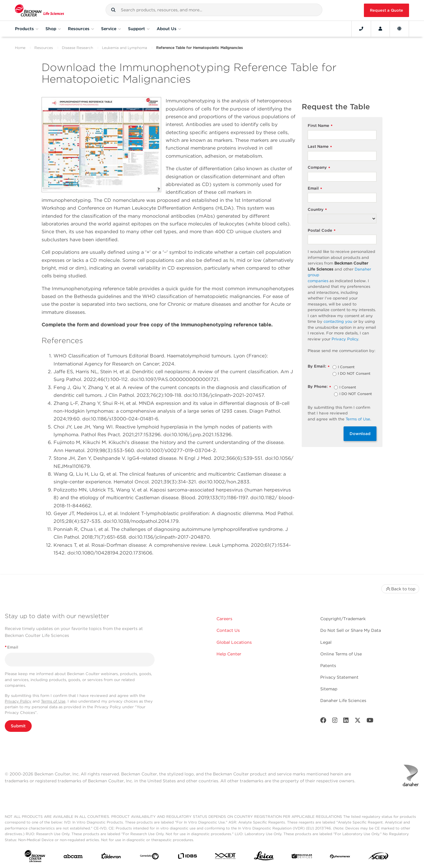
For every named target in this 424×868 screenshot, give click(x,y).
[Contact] (361, 29)
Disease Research (77, 48)
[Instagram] (335, 722)
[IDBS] (187, 857)
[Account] (380, 29)
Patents (328, 666)
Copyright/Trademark (343, 619)
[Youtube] (370, 722)
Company (319, 168)
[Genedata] (149, 857)
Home (20, 48)
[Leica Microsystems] (264, 857)
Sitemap (329, 689)
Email (315, 189)
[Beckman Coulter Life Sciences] (39, 10)
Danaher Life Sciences (343, 700)
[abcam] (73, 857)
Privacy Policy (18, 701)
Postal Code (322, 231)
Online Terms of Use (341, 654)
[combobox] (214, 10)
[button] (113, 10)
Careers (224, 619)
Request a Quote (386, 10)
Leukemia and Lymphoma (125, 48)
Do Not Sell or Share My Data (351, 630)
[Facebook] (323, 722)
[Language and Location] (399, 29)
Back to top (400, 589)
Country (317, 210)
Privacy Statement (339, 677)
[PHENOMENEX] (340, 857)
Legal (326, 642)
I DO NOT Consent (354, 374)
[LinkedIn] (346, 722)
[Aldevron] (111, 857)
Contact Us (228, 630)
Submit (18, 726)
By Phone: (319, 387)
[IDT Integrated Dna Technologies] (226, 857)
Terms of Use (53, 701)
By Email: (319, 367)
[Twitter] (358, 722)
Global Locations (234, 642)
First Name (320, 126)
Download (360, 434)
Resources (44, 48)
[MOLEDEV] (302, 857)
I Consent (346, 367)
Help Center (229, 654)
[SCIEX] (378, 857)
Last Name (320, 147)
